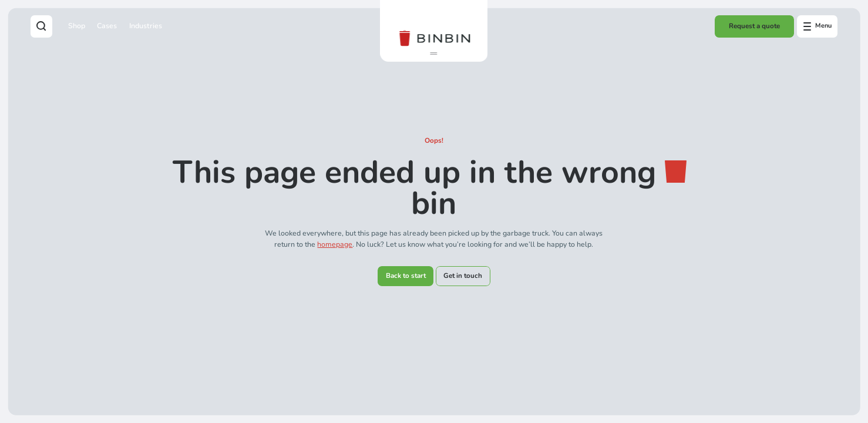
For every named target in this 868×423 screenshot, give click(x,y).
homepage (335, 244)
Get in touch (463, 276)
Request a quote (754, 26)
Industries (146, 26)
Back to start (406, 276)
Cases (107, 26)
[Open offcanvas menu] (817, 26)
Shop (77, 26)
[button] (434, 53)
